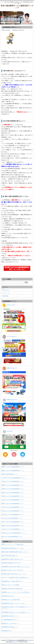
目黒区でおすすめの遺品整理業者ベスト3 (12, 467)
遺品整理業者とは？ (7, 631)
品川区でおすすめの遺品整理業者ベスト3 (12, 522)
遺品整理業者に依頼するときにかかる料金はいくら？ (16, 612)
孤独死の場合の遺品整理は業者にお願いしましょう (15, 552)
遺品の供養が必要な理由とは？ (10, 555)
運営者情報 (5, 296)
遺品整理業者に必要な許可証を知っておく (13, 559)
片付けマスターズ (12, 368)
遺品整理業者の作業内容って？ (10, 627)
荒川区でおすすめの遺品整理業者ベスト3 (12, 514)
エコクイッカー (11, 305)
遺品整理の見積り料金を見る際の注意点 (12, 589)
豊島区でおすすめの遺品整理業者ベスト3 (12, 504)
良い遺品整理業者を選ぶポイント (10, 620)
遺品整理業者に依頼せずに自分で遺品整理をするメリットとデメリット (17, 608)
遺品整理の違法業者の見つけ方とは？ (12, 563)
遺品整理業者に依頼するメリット (10, 616)
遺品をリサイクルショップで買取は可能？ (13, 545)
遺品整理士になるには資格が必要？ (11, 600)
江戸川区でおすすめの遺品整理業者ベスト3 (13, 478)
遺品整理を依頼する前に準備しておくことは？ (14, 574)
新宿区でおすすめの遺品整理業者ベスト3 (12, 493)
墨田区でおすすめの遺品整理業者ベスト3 (12, 485)
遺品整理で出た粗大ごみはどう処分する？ (13, 570)
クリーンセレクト (12, 337)
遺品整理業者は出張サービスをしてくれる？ (13, 603)
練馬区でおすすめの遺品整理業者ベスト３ (13, 470)
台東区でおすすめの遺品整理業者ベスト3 (12, 489)
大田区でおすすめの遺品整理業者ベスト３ (13, 529)
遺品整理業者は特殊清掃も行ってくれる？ (13, 548)
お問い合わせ (6, 290)
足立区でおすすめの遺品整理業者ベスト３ (13, 511)
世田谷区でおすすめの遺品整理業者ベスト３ (13, 533)
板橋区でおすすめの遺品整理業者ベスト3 (12, 526)
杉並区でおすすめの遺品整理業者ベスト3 (12, 500)
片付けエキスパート (12, 400)
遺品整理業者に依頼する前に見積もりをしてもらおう (16, 567)
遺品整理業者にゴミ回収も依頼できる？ (12, 581)
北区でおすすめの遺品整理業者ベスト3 (12, 518)
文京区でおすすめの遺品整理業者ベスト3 (12, 507)
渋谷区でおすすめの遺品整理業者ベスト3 (12, 481)
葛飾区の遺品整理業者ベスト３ (10, 474)
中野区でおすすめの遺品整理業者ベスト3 (12, 496)
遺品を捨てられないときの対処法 (10, 585)
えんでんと (10, 431)
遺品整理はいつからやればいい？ (10, 623)
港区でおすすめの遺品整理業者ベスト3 (12, 537)
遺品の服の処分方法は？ (8, 596)
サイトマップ (6, 293)
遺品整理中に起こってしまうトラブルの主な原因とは (16, 592)
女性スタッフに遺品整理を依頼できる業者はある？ (15, 578)
